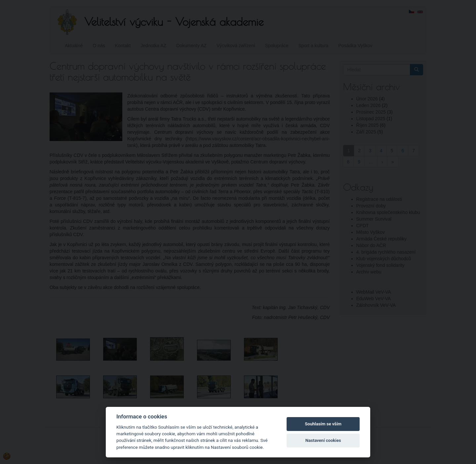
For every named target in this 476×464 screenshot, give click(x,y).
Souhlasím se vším (323, 424)
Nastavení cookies (323, 440)
